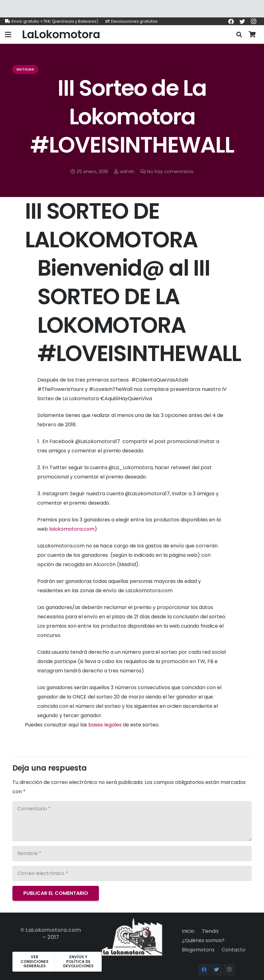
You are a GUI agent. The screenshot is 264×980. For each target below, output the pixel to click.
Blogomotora (198, 950)
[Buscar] (239, 35)
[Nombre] (132, 854)
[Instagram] (253, 21)
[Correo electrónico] (132, 873)
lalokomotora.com (72, 529)
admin (127, 172)
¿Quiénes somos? (203, 940)
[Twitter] (242, 21)
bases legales (105, 725)
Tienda (210, 931)
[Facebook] (231, 21)
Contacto (234, 950)
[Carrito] (252, 34)
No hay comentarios (170, 172)
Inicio (188, 931)
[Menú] (8, 34)
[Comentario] (132, 821)
